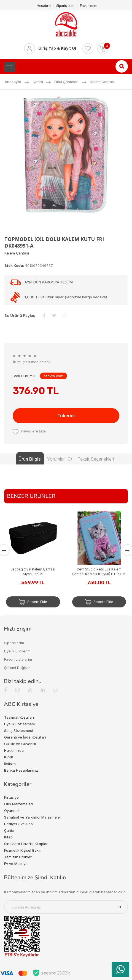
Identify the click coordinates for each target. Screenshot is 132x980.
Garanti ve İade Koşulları (25, 737)
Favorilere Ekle (29, 431)
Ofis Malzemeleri (18, 804)
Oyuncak (12, 811)
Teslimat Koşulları (19, 717)
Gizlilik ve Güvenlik (20, 744)
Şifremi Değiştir (17, 668)
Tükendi (66, 416)
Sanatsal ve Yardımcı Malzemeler (33, 817)
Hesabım (44, 6)
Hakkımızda (14, 750)
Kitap (8, 837)
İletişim (10, 764)
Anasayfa (13, 82)
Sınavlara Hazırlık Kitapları (26, 844)
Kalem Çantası (102, 82)
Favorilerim (89, 6)
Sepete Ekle (33, 602)
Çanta (38, 82)
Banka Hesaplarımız (21, 770)
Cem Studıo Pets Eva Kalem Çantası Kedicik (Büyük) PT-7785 (99, 572)
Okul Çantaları (66, 82)
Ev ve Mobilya (16, 864)
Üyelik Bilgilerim (17, 651)
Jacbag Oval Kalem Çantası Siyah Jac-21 (33, 572)
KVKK (9, 757)
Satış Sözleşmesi (18, 731)
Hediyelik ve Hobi (19, 824)
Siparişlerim (65, 6)
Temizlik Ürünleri (18, 857)
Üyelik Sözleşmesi (19, 724)
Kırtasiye (11, 797)
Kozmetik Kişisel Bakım (23, 850)
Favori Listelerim (18, 659)
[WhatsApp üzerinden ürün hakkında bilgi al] (120, 970)
